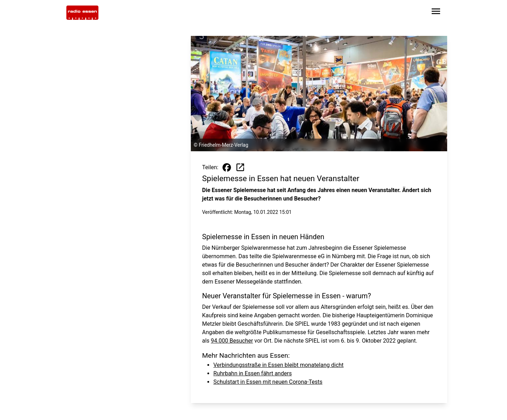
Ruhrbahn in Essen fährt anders (253, 373)
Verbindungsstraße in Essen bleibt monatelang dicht (278, 365)
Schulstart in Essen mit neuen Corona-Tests (268, 382)
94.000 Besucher (232, 341)
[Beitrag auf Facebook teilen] (227, 167)
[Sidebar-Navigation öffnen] (436, 12)
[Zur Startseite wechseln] (82, 13)
